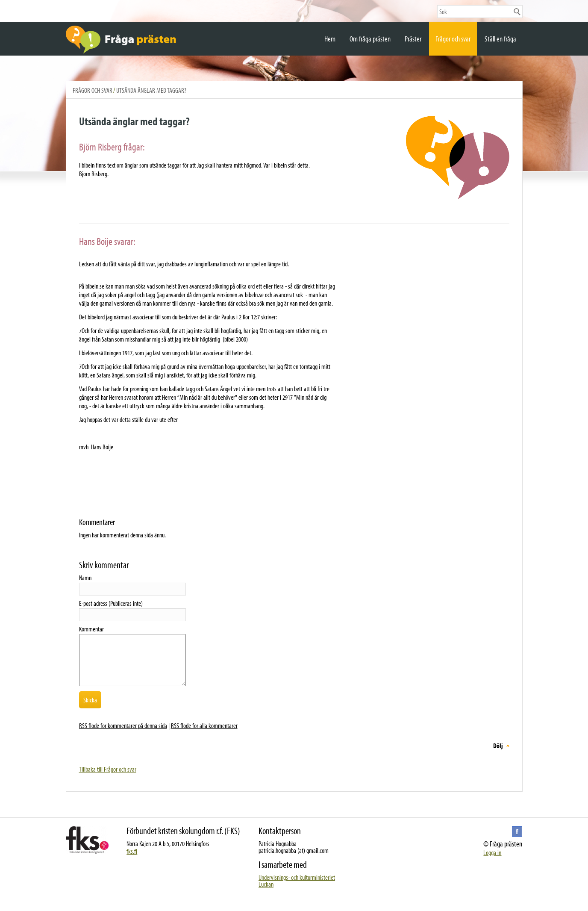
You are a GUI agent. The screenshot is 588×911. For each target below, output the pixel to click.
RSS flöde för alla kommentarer (204, 725)
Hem (330, 39)
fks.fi (132, 851)
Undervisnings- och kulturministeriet (297, 877)
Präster (413, 39)
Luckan (266, 884)
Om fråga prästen (370, 39)
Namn (85, 578)
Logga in (492, 852)
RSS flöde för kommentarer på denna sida (123, 725)
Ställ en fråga (500, 39)
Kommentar (91, 629)
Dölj (498, 746)
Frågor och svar (453, 39)
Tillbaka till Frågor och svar (108, 769)
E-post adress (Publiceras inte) (111, 603)
